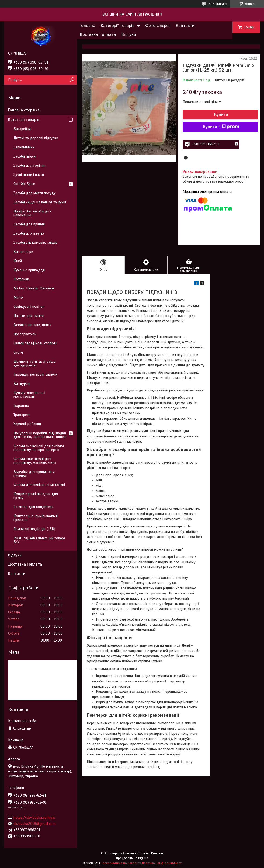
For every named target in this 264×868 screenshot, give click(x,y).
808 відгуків (218, 4)
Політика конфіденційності (162, 863)
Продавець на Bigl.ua (132, 858)
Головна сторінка (24, 110)
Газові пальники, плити (32, 325)
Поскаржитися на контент (120, 863)
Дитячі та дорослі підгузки (36, 138)
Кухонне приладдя (29, 270)
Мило (18, 297)
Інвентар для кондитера (34, 507)
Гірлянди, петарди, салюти (35, 374)
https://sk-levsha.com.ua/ (35, 817)
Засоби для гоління (29, 165)
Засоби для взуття (29, 233)
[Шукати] (72, 80)
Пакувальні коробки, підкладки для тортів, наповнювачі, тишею (40, 435)
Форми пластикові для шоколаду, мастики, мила (35, 461)
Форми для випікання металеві (39, 485)
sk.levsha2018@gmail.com (34, 824)
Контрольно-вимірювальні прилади (36, 518)
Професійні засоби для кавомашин (32, 213)
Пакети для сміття (29, 316)
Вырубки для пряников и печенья (34, 474)
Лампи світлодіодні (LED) (34, 529)
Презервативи (25, 334)
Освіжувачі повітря (29, 307)
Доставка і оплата (98, 34)
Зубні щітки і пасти (29, 175)
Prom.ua (157, 853)
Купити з (221, 127)
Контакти (185, 26)
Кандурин (22, 384)
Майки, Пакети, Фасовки (34, 288)
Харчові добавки (27, 424)
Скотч (18, 352)
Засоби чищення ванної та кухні (40, 202)
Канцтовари (23, 252)
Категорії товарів (118, 26)
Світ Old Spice (24, 184)
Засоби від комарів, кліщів (35, 242)
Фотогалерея (158, 26)
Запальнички (24, 147)
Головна (87, 26)
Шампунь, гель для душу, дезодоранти (35, 363)
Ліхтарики (21, 279)
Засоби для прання (29, 224)
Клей (18, 261)
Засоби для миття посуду (35, 193)
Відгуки (129, 34)
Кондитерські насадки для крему (36, 496)
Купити (221, 114)
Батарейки (22, 129)
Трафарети (22, 415)
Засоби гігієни (25, 156)
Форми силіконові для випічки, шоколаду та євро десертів (39, 448)
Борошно (21, 406)
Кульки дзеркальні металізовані (29, 395)
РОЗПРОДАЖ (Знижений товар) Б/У (39, 540)
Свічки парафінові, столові (35, 343)
